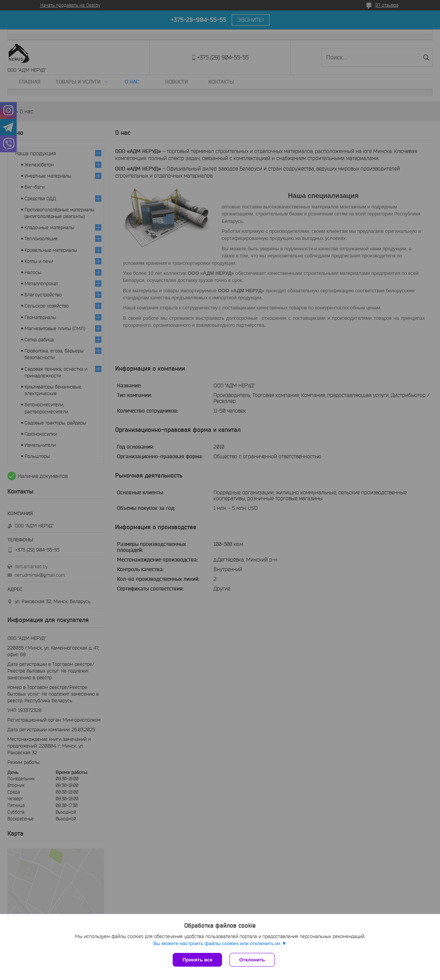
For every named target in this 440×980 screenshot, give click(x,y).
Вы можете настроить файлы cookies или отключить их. (218, 943)
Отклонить (252, 960)
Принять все (197, 960)
